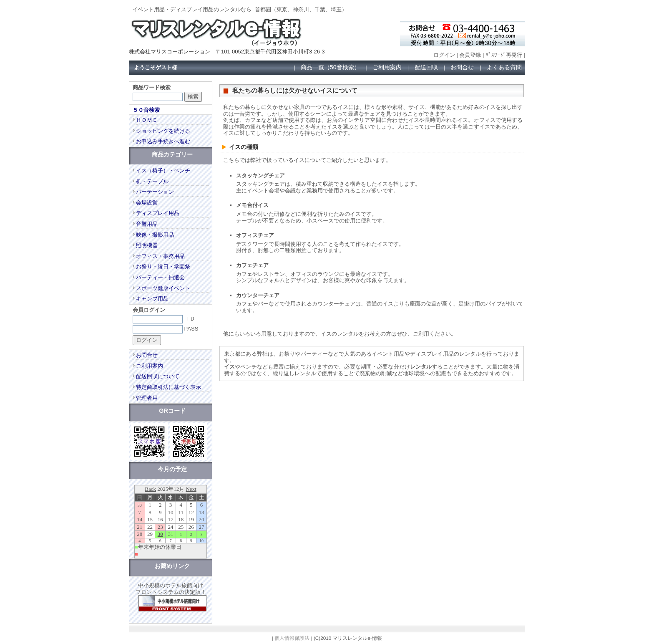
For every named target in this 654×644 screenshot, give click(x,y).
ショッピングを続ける (163, 131)
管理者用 (147, 398)
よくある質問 (504, 67)
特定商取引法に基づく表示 (169, 387)
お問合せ (462, 67)
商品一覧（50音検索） (330, 67)
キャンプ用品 (152, 299)
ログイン (444, 55)
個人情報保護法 (292, 638)
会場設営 (147, 203)
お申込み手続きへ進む (163, 141)
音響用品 (147, 224)
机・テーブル (152, 181)
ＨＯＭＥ (147, 120)
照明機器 (147, 245)
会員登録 (470, 55)
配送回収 (426, 67)
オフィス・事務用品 (160, 256)
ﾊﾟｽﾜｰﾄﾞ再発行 (504, 55)
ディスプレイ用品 (158, 213)
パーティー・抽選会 (160, 277)
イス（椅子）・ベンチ (163, 170)
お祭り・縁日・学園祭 (163, 266)
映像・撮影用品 (155, 235)
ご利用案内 (387, 67)
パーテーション (155, 192)
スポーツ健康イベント (163, 288)
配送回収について (158, 376)
